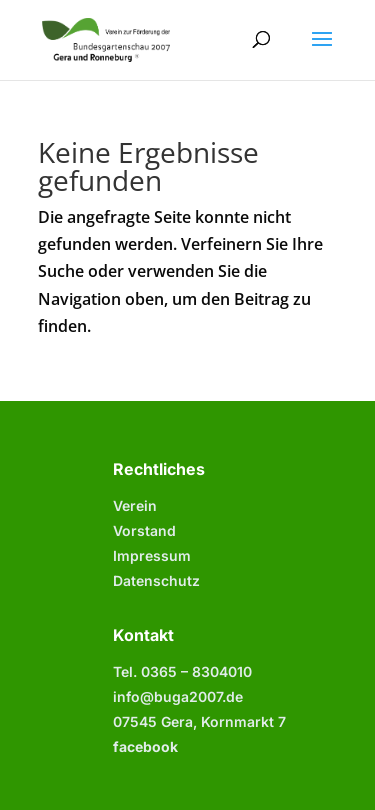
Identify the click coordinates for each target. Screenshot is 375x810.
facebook (145, 746)
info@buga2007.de (178, 696)
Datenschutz (156, 580)
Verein (135, 505)
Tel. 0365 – (182, 671)
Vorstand (144, 530)
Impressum (152, 555)
